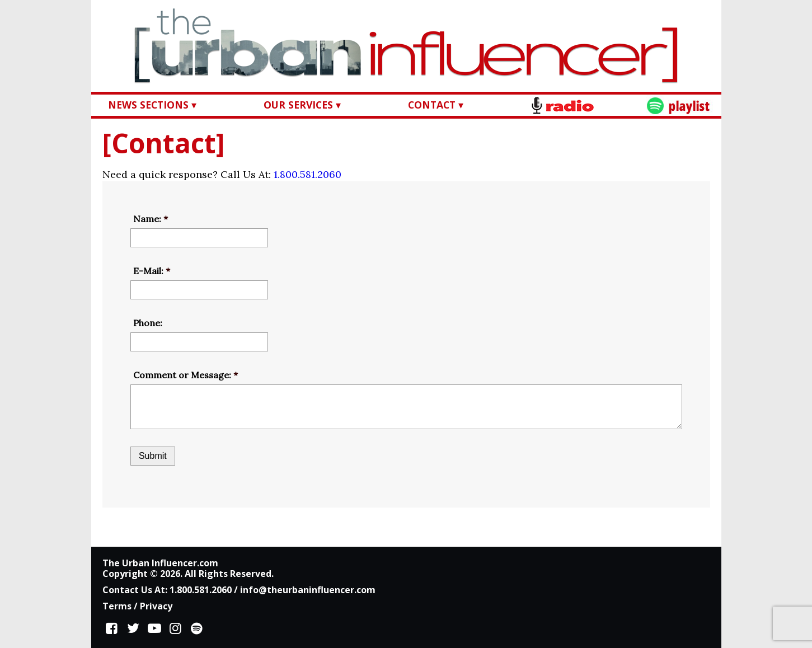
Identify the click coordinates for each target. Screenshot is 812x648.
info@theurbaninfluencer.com (308, 590)
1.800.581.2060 (308, 174)
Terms (117, 606)
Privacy (156, 606)
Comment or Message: (186, 375)
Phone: (148, 323)
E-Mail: (152, 271)
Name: (151, 219)
